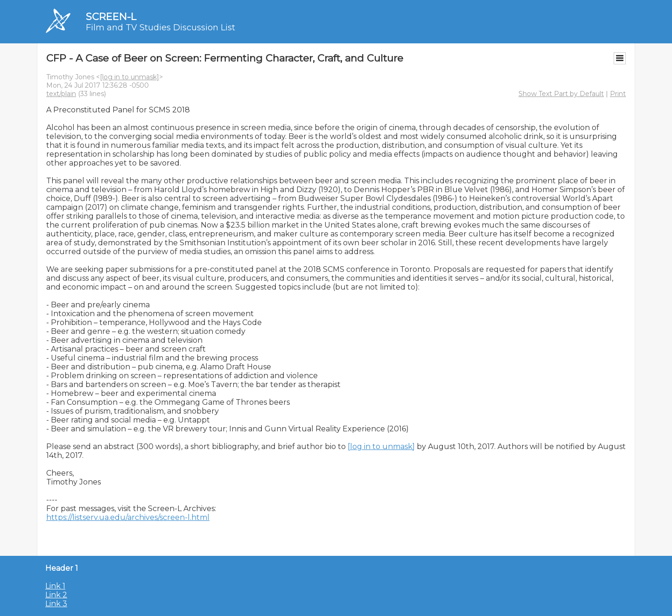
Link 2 (56, 595)
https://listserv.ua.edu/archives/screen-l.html (128, 517)
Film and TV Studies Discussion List (161, 28)
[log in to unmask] (129, 77)
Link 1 (55, 586)
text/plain (61, 94)
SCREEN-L (111, 17)
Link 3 (56, 604)
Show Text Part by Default (561, 94)
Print (618, 94)
